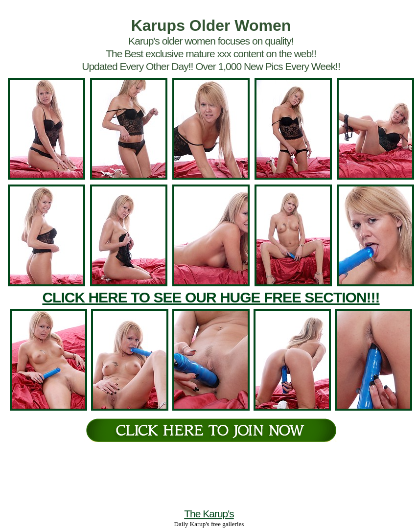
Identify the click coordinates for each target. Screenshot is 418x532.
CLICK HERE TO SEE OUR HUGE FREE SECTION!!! (211, 297)
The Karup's (209, 514)
